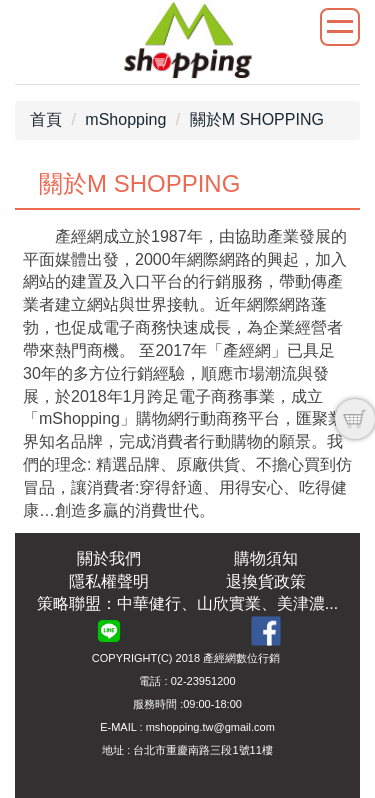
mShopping (125, 119)
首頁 (46, 119)
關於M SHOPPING (257, 119)
